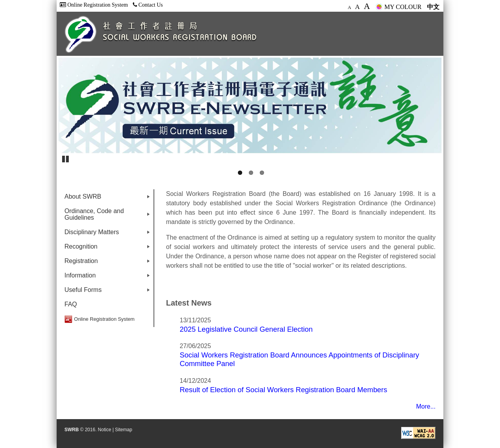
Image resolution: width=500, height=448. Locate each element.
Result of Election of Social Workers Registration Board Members (283, 390)
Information (109, 277)
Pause (66, 158)
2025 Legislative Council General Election (246, 329)
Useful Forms (109, 292)
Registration (109, 263)
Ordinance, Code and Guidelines (109, 216)
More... (426, 406)
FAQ (71, 304)
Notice (105, 430)
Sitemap (123, 430)
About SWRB (109, 198)
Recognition (109, 248)
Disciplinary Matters (109, 234)
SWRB (72, 430)
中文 (433, 7)
